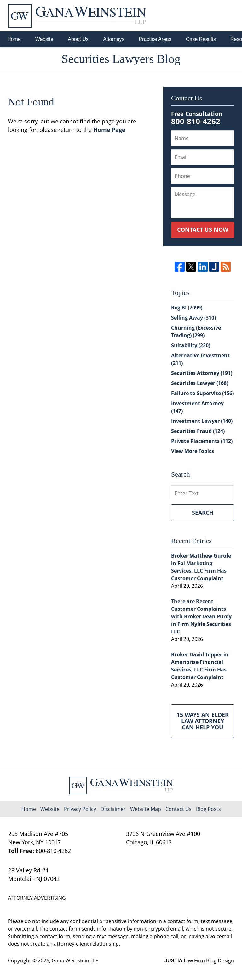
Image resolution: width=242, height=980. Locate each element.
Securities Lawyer (200, 383)
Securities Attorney (202, 373)
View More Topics (193, 451)
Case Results (201, 39)
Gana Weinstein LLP (75, 960)
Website (44, 39)
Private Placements (202, 441)
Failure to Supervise (202, 393)
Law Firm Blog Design (199, 960)
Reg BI (187, 308)
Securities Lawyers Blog (77, 16)
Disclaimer (113, 809)
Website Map (146, 809)
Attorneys (114, 39)
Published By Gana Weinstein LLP (201, 16)
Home (14, 39)
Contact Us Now (203, 229)
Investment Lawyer (202, 421)
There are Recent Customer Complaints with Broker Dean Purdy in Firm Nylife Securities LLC (201, 616)
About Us (78, 39)
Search (203, 513)
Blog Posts (208, 809)
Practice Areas (155, 39)
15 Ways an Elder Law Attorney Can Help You (203, 721)
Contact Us (179, 809)
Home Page (109, 130)
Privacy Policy (80, 809)
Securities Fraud (198, 431)
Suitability (191, 345)
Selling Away (193, 318)
